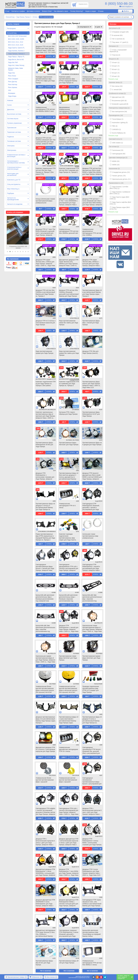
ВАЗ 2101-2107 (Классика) (17, 36)
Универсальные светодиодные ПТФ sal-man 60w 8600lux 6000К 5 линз (45, 109)
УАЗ (9, 90)
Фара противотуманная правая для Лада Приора (44, 352)
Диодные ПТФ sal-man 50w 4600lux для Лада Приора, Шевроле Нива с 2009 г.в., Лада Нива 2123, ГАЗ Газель (92, 49)
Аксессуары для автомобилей (13, 174)
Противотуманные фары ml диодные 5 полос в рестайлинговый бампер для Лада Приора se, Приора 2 (92, 720)
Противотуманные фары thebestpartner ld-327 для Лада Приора (91, 414)
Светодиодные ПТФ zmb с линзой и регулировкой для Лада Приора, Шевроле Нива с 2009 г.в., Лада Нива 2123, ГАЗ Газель (69, 812)
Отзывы (101, 11)
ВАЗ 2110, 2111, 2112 (16, 42)
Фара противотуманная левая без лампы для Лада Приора (69, 323)
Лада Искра (12, 96)
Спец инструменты (14, 184)
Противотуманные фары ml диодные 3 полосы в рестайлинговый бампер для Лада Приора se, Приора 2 (45, 507)
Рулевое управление (14, 123)
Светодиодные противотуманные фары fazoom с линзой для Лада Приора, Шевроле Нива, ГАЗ (45, 568)
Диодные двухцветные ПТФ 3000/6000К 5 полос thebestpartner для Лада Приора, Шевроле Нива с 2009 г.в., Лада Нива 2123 (45, 903)
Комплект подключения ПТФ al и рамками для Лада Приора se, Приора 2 (69, 384)
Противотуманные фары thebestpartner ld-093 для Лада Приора (44, 445)
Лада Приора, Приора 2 (16, 54)
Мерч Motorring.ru (13, 189)
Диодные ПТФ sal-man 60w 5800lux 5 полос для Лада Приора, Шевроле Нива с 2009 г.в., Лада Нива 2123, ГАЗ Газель (92, 110)
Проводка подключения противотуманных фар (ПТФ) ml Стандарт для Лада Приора (91, 689)
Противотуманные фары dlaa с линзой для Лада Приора (91, 323)
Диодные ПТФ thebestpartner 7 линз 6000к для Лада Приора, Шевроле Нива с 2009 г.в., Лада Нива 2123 (69, 872)
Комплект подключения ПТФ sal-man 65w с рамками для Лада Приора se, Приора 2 (69, 170)
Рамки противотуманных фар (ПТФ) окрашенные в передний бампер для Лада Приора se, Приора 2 (45, 537)
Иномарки (12, 93)
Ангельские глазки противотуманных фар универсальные (90, 536)
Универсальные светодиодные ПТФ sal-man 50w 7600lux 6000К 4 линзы (92, 79)
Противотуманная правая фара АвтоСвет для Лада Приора (91, 658)
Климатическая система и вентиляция (16, 156)
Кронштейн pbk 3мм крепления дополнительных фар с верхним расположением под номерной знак (92, 598)
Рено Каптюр (13, 84)
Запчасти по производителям (13, 199)
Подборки (11, 193)
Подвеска (10, 137)
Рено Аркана (13, 87)
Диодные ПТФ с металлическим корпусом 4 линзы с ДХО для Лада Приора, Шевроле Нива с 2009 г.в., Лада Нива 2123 (45, 842)
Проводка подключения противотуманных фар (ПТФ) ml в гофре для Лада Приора (45, 80)
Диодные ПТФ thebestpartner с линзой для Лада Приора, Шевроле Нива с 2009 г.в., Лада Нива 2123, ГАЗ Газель (69, 629)
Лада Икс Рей (13, 62)
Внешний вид (12, 33)
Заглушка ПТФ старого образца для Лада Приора (68, 413)
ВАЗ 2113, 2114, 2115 (16, 45)
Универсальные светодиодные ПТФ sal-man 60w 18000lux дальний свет (69, 231)
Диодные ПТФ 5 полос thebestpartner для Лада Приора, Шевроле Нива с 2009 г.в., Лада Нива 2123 (91, 872)
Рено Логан (12, 76)
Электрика (11, 146)
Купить (49, 56)
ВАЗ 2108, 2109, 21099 (16, 39)
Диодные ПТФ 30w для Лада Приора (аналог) (90, 352)
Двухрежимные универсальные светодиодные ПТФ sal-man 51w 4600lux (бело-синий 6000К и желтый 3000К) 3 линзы (69, 110)
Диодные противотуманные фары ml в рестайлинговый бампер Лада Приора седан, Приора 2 (46, 720)
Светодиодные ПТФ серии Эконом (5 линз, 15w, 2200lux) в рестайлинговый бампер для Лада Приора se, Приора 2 (92, 903)
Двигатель (11, 109)
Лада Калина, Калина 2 (16, 51)
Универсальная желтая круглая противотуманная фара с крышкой (68, 780)
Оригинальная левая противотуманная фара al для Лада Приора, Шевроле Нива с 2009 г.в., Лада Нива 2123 (92, 629)
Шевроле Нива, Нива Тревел (15, 69)
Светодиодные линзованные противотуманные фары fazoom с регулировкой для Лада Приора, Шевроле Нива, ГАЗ (92, 781)
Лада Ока (11, 73)
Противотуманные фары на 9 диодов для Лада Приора (92, 444)
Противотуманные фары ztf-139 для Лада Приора (69, 962)
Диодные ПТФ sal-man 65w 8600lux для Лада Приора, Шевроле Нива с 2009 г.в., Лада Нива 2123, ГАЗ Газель (92, 141)
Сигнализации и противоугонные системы (16, 162)
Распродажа (11, 28)
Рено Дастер (13, 82)
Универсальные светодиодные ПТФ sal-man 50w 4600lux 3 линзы (92, 963)
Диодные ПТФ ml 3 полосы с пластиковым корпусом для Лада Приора (46, 323)
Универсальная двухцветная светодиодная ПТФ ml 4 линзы (69, 749)
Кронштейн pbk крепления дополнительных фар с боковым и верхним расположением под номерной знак (68, 598)
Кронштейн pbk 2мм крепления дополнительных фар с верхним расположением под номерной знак (45, 629)
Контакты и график (18, 11)
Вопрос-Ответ (47, 11)
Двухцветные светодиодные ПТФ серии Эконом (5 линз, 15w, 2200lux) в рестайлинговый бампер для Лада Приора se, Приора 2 (45, 933)
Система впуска (13, 119)
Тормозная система (14, 132)
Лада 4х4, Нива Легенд (16, 65)
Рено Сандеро (13, 79)
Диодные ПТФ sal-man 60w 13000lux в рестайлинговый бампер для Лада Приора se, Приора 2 (45, 293)
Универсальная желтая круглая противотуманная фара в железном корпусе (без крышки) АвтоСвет (68, 689)
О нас (7, 11)
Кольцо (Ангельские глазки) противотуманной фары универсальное (45, 201)
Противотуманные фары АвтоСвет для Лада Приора (69, 444)
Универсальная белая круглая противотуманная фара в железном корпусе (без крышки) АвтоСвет (45, 689)
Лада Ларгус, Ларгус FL (16, 57)
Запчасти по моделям (15, 204)
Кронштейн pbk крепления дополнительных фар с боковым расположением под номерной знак (45, 598)
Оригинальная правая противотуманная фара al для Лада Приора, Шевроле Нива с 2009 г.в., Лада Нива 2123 (45, 659)
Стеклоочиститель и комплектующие (14, 168)
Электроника (12, 150)
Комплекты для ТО (14, 180)
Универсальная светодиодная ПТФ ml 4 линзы (67, 506)
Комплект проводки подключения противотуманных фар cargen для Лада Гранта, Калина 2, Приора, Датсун (68, 537)
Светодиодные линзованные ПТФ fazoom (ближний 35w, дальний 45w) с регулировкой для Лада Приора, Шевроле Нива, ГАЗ (91, 751)
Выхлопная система (14, 114)
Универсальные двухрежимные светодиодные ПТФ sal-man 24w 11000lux (92, 232)
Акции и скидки (91, 11)
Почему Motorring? (77, 11)
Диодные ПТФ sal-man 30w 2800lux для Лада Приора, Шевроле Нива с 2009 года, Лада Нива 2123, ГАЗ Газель (46, 49)
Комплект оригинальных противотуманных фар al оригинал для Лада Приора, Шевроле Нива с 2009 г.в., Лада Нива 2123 (45, 415)
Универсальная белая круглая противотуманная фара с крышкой (45, 780)
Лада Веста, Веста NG (16, 59)
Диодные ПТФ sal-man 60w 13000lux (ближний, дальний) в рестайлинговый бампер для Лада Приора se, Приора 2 (69, 293)
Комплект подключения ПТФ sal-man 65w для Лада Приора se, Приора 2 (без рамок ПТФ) (46, 171)
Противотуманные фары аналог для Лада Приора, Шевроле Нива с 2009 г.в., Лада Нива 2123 (91, 385)
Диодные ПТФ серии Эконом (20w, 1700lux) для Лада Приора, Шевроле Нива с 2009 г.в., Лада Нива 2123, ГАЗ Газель (45, 263)
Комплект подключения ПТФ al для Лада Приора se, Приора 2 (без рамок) (46, 384)
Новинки (10, 100)
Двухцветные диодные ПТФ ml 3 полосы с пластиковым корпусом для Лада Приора (45, 749)
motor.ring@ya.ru (127, 6)
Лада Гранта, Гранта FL (16, 48)
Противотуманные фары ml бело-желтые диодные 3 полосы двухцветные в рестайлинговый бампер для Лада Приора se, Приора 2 (69, 476)
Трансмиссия (12, 128)
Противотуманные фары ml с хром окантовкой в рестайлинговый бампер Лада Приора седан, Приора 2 (69, 720)
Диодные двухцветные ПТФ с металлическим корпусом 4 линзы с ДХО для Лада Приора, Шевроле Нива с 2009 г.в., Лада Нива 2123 (69, 842)
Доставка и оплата (33, 11)
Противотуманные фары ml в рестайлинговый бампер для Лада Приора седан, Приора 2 (92, 293)
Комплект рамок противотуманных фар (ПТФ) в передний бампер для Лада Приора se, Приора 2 (68, 80)
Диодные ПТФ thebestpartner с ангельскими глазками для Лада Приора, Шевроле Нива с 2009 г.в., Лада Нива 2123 (45, 476)
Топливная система (14, 141)
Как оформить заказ (61, 11)
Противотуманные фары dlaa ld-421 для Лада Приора (44, 963)
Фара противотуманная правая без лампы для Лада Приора (69, 353)
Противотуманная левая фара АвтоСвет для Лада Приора (68, 658)
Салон (9, 105)
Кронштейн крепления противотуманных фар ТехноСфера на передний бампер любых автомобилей (91, 933)
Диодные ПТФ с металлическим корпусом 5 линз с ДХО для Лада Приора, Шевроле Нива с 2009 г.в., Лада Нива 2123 (92, 812)
